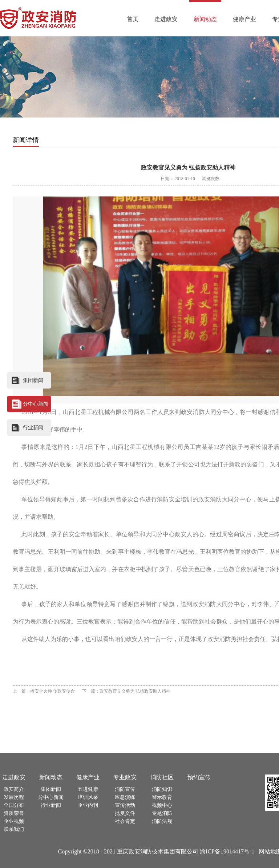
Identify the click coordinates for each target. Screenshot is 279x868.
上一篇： (44, 691)
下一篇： (126, 691)
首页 (133, 19)
